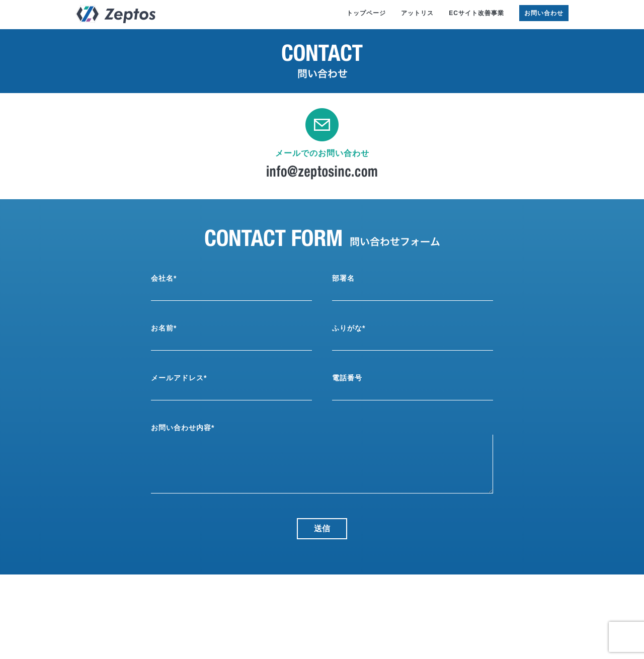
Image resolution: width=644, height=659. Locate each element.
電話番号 (347, 378)
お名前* (164, 328)
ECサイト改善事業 (476, 13)
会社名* (164, 278)
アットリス (417, 13)
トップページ (366, 13)
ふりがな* (349, 328)
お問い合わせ (544, 13)
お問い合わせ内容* (183, 428)
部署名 (343, 278)
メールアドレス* (179, 378)
